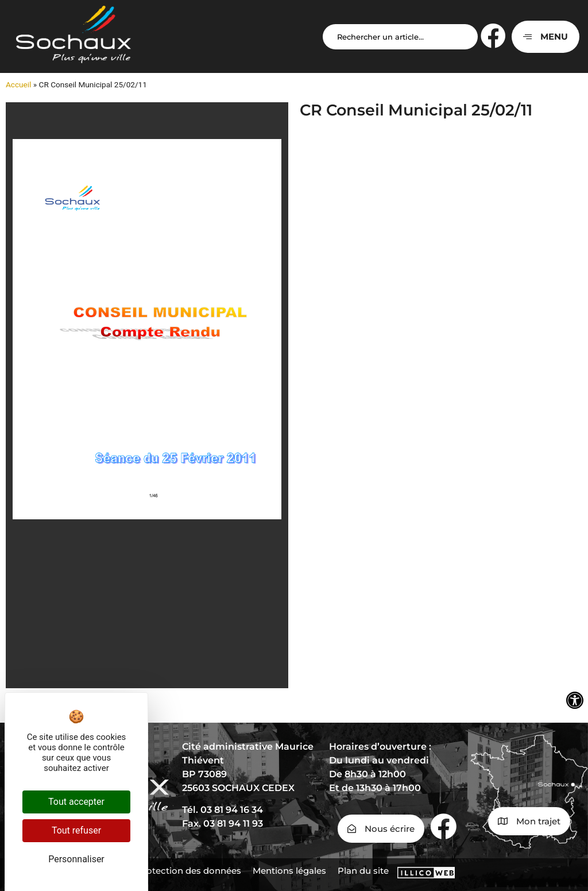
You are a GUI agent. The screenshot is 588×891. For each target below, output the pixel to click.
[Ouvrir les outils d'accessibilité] (575, 700)
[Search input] (400, 37)
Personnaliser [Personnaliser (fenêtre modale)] (76, 859)
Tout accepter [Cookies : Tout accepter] (76, 802)
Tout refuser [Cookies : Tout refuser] (76, 830)
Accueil (18, 84)
